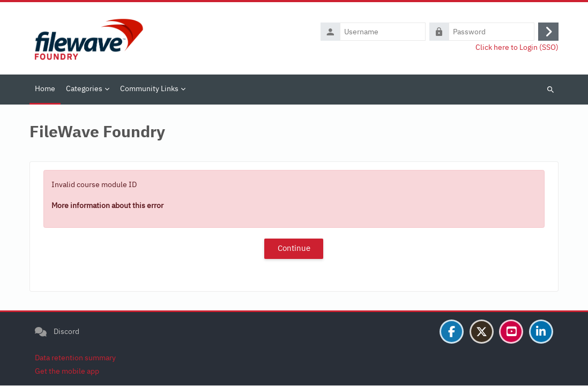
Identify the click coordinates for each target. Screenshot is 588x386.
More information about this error (107, 205)
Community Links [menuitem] (149, 88)
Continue (294, 248)
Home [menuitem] (45, 88)
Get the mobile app (67, 372)
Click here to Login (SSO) (517, 47)
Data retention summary (75, 358)
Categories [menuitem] (84, 88)
